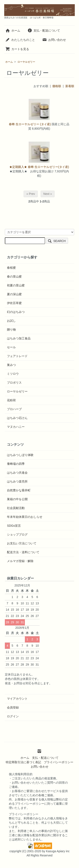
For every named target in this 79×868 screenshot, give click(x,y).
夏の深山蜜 (14, 294)
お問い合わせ (54, 40)
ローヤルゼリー (26, 62)
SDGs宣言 (14, 526)
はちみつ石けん (17, 418)
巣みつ (11, 365)
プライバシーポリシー (59, 762)
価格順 (57, 86)
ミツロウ (13, 374)
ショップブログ (17, 534)
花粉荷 (11, 400)
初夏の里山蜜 (16, 285)
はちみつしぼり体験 (20, 455)
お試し (11, 321)
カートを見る (17, 49)
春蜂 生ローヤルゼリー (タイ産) (30, 124)
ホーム (13, 31)
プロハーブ (14, 409)
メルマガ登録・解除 (20, 561)
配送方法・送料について (23, 552)
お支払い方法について (22, 543)
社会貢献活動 (16, 508)
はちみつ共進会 (17, 473)
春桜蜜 (11, 268)
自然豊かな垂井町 (19, 490)
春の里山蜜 (14, 276)
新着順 (70, 86)
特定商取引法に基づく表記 (23, 762)
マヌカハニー (16, 427)
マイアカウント (17, 699)
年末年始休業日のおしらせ (25, 517)
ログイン (13, 716)
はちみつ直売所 (17, 481)
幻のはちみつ (16, 312)
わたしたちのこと (20, 40)
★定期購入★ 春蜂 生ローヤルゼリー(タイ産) (39, 167)
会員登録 (13, 707)
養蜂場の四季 (16, 464)
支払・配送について (44, 31)
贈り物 (11, 330)
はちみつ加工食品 (19, 338)
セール (11, 347)
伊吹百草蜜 (14, 303)
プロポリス (14, 383)
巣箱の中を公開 (17, 499)
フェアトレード (17, 356)
